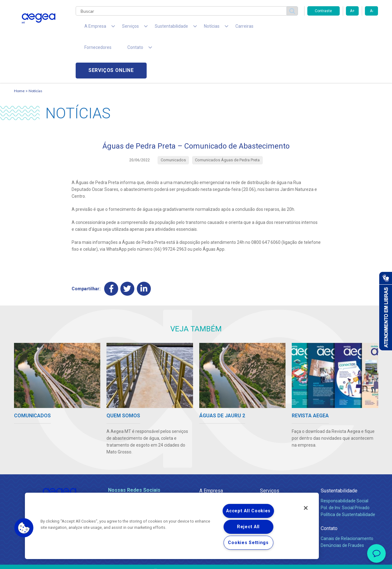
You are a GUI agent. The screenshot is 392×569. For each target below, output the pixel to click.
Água (265, 458)
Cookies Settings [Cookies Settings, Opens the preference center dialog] (248, 543)
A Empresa (211, 448)
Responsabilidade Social (345, 458)
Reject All (248, 527)
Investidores (211, 472)
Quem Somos (213, 458)
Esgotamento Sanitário (283, 465)
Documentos (273, 486)
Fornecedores (254, 28)
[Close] (306, 508)
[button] (24, 528)
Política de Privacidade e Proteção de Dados (196, 560)
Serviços (270, 448)
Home (19, 48)
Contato (329, 486)
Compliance (211, 465)
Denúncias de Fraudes (342, 503)
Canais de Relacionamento (347, 496)
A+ (352, 11)
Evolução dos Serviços (282, 479)
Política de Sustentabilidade (348, 472)
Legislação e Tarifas (280, 472)
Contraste (323, 11)
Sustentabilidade (339, 448)
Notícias (35, 48)
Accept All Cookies (248, 511)
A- (372, 11)
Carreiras (221, 28)
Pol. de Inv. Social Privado (345, 465)
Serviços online (343, 28)
